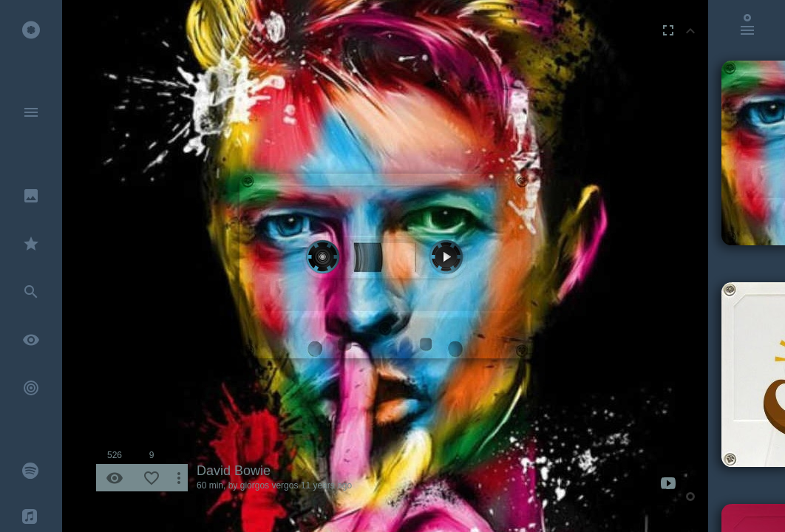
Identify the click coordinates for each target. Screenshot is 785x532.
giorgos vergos (269, 485)
